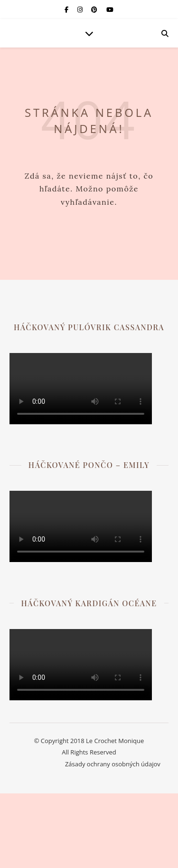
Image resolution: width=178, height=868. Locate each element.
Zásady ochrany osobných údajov (113, 764)
